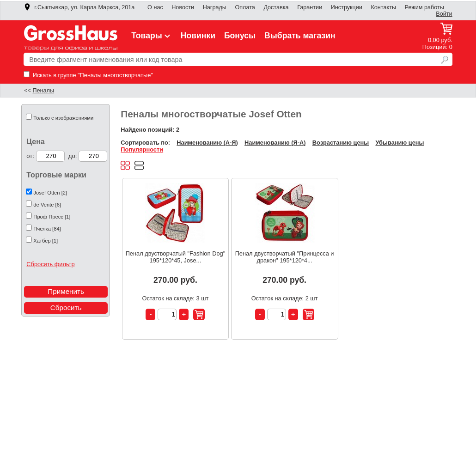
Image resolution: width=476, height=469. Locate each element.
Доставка (276, 7)
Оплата (245, 7)
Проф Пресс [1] (52, 217)
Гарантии (310, 7)
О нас (155, 7)
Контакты (383, 7)
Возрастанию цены (341, 143)
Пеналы (43, 91)
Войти (444, 14)
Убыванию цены (400, 143)
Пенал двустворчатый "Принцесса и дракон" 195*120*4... (285, 257)
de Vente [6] (47, 205)
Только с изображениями (63, 118)
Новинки (198, 36)
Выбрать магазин (300, 36)
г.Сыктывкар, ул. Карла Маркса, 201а (79, 7)
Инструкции (347, 7)
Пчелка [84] (47, 229)
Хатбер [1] (46, 241)
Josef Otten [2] (50, 193)
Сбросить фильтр (50, 264)
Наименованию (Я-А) (275, 143)
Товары (152, 36)
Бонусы (240, 36)
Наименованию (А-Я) (207, 143)
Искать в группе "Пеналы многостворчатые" (88, 75)
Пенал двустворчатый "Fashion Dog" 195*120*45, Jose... (176, 257)
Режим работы (424, 7)
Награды (215, 7)
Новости (183, 7)
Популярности (142, 149)
